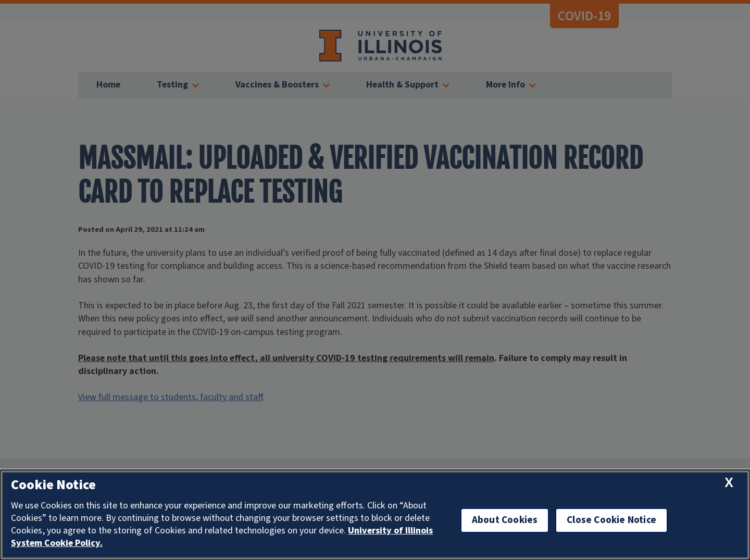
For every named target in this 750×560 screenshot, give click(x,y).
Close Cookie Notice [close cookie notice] (611, 520)
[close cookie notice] (729, 483)
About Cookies (505, 520)
